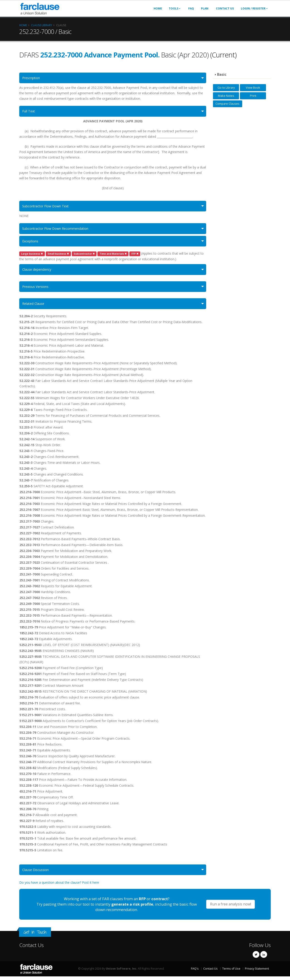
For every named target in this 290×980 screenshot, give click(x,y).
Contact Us (225, 8)
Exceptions (31, 243)
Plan (205, 8)
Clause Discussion (37, 873)
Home (158, 8)
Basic (222, 74)
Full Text (29, 112)
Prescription (33, 78)
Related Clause (34, 307)
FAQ (191, 8)
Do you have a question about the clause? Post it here (59, 886)
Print (253, 96)
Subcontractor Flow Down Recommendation (58, 230)
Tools (174, 8)
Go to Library (226, 88)
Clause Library (42, 25)
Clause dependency (38, 272)
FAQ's (195, 972)
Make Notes (226, 96)
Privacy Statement (257, 972)
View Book (253, 88)
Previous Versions (37, 289)
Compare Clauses (227, 104)
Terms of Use (231, 972)
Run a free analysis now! (231, 908)
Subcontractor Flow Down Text (48, 207)
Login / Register (253, 8)
